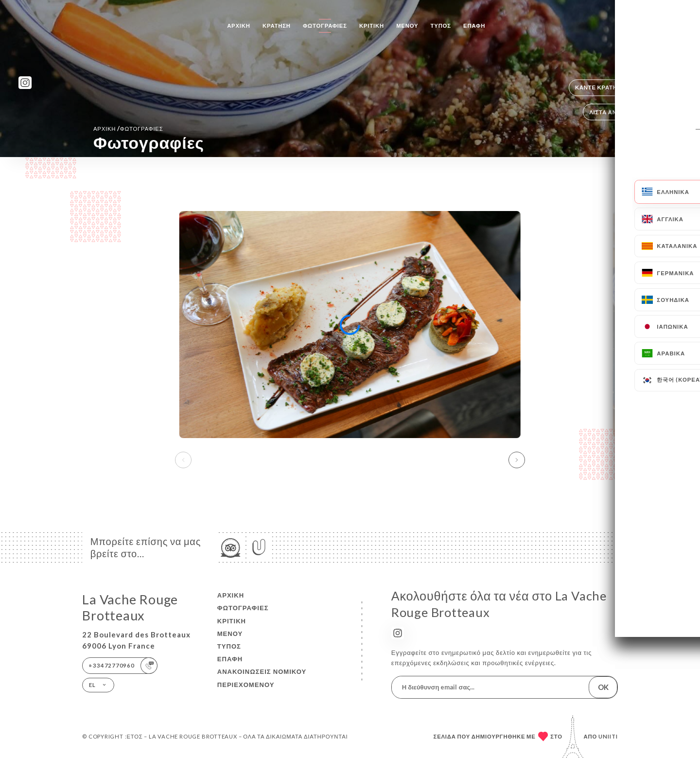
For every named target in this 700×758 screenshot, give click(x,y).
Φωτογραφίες (325, 26)
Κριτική (372, 26)
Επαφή (474, 26)
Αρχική (239, 26)
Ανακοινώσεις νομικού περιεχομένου (262, 678)
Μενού (407, 26)
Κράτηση (277, 26)
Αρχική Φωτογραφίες (128, 128)
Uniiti (608, 736)
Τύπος (441, 26)
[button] (517, 460)
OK (603, 687)
